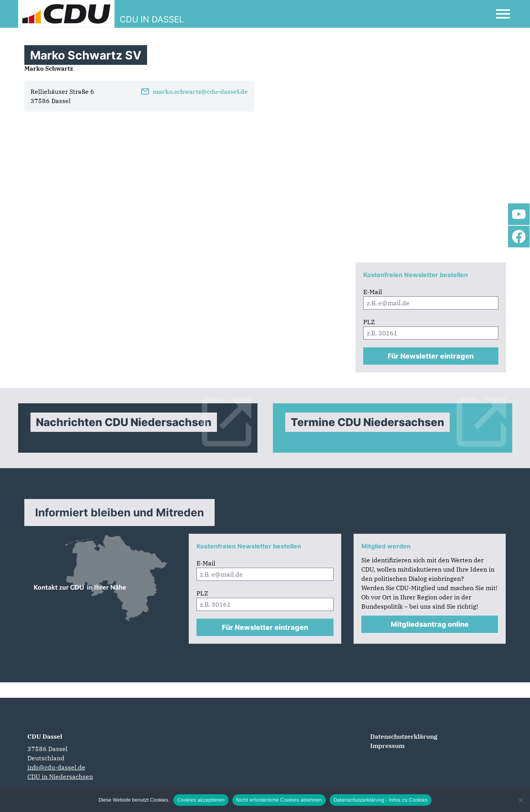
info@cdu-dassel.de (56, 767)
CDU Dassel (45, 736)
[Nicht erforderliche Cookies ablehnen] (520, 800)
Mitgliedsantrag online (430, 624)
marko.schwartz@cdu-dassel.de (194, 91)
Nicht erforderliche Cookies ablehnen (279, 800)
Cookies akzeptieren (201, 800)
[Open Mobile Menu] (503, 14)
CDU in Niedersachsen (60, 776)
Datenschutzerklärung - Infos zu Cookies (381, 800)
